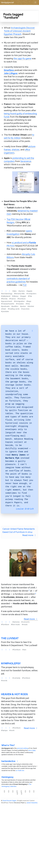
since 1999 (32, 750)
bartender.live (10, 761)
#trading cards (14, 309)
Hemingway (7, 777)
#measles (20, 304)
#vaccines (25, 309)
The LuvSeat (10, 638)
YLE (25, 285)
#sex (24, 650)
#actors (22, 291)
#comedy (16, 678)
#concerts (25, 622)
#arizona (16, 622)
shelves (16, 150)
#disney (15, 296)
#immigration (19, 301)
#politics (15, 306)
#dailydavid (6, 296)
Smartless (9, 70)
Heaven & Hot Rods (14, 694)
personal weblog (22, 748)
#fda (30, 296)
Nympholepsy (11, 663)
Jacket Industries (32, 803)
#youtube (5, 311)
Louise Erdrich (25, 509)
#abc (15, 291)
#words (4, 680)
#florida (4, 299)
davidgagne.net (7, 2)
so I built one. (20, 770)
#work (12, 730)
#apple (29, 291)
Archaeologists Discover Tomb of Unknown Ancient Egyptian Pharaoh (19, 31)
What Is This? (8, 745)
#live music (15, 624)
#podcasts (5, 306)
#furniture (22, 299)
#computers (31, 294)
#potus (23, 306)
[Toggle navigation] (36, 2)
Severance (26, 161)
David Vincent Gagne (9, 801)
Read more (29, 535)
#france (12, 299)
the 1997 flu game (22, 58)
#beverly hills (19, 294)
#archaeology (7, 294)
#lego (29, 301)
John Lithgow (11, 73)
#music (25, 624)
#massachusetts (8, 304)
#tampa (4, 730)
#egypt (23, 296)
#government (7, 301)
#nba (28, 304)
